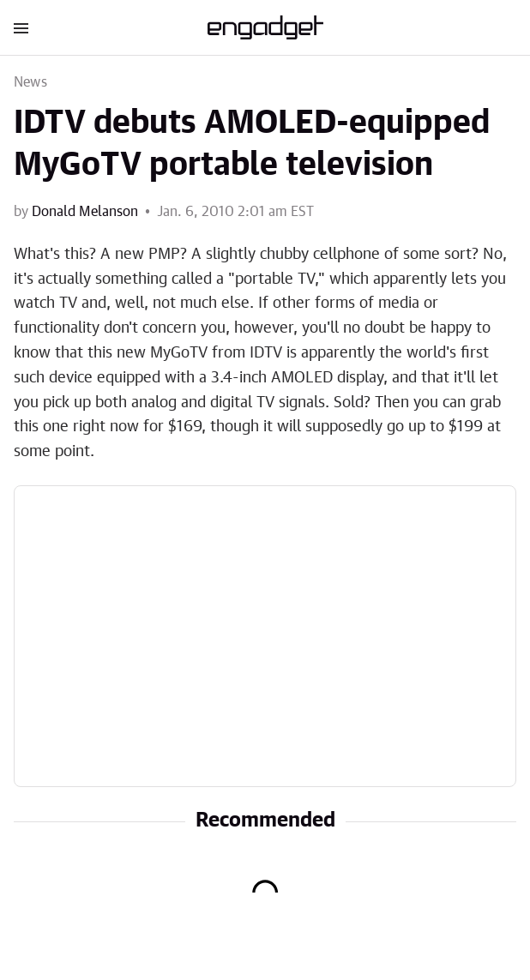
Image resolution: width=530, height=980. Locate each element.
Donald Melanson (85, 212)
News (30, 82)
